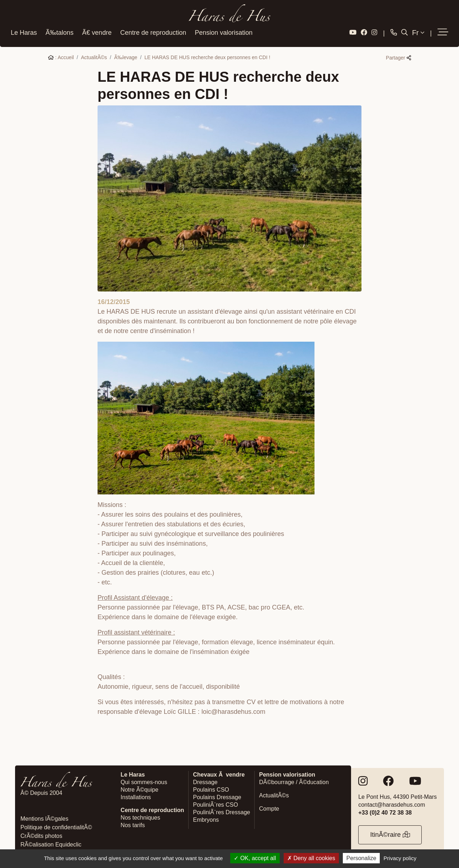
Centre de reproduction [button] (153, 32)
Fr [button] (418, 32)
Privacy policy (400, 858)
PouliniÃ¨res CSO (215, 804)
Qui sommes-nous (144, 781)
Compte (269, 808)
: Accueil (61, 57)
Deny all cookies (311, 858)
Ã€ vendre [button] (97, 32)
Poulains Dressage (217, 796)
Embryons (206, 819)
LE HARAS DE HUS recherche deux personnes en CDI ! (207, 57)
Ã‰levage (126, 57)
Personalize (361, 858)
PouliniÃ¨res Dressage (221, 812)
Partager (398, 57)
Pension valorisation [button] (224, 32)
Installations (136, 796)
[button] (443, 32)
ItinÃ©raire (390, 834)
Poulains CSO (211, 789)
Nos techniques (140, 817)
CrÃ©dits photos (41, 835)
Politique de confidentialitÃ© (56, 827)
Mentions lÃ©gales (44, 818)
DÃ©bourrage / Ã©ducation (294, 781)
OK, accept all (255, 858)
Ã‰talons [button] (60, 32)
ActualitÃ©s (94, 57)
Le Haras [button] (24, 32)
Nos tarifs (133, 824)
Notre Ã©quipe (139, 789)
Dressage (205, 781)
